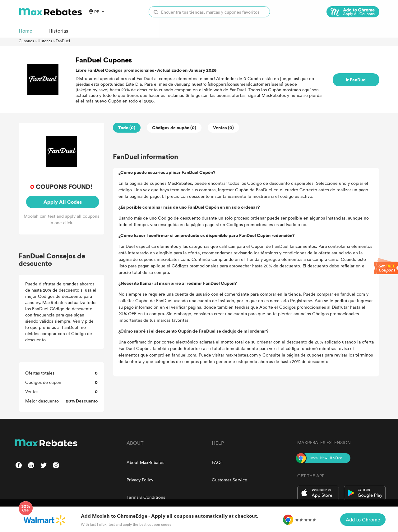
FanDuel (63, 41)
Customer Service (229, 480)
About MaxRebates (145, 462)
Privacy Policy (140, 480)
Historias (45, 41)
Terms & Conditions (146, 497)
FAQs (217, 462)
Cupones (26, 41)
